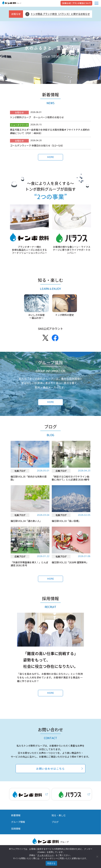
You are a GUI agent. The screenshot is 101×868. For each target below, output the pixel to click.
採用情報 (16, 829)
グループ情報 (18, 822)
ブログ (55, 822)
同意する (51, 863)
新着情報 (16, 815)
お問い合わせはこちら (50, 769)
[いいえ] (97, 857)
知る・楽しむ (59, 815)
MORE (50, 157)
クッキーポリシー (45, 855)
